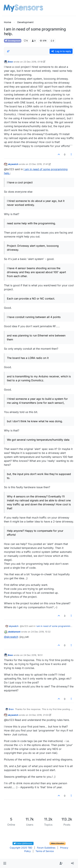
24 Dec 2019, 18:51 (33, 655)
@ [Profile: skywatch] (11, 637)
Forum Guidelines (46, 848)
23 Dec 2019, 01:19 (33, 62)
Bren (10, 62)
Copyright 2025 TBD (21, 848)
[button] (5, 863)
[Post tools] (71, 154)
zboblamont (14, 632)
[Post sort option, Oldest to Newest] (8, 51)
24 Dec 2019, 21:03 (39, 715)
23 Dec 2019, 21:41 (38, 164)
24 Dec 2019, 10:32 (41, 632)
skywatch (13, 164)
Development (13, 41)
